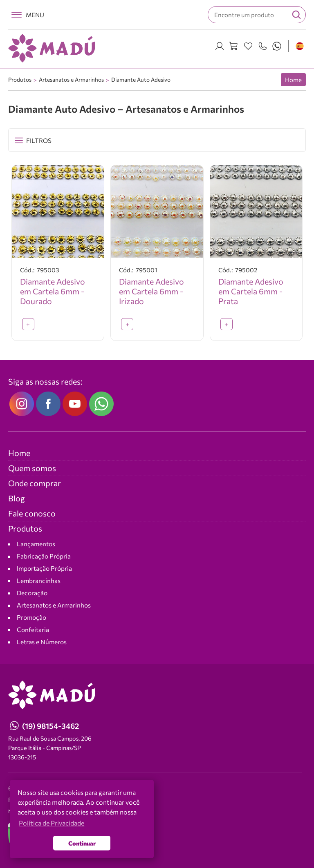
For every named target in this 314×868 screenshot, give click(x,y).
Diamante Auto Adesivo (141, 79)
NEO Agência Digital (32, 811)
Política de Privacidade (38, 800)
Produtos (20, 79)
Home (293, 80)
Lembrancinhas (39, 580)
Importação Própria (44, 568)
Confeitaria (33, 629)
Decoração (32, 593)
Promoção (31, 617)
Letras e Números (42, 642)
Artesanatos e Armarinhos (71, 79)
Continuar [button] (82, 843)
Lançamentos (36, 544)
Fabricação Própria (44, 556)
